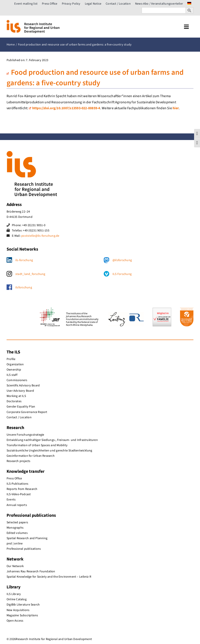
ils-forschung (24, 260)
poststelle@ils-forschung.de (40, 236)
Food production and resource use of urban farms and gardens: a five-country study (95, 78)
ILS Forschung (122, 274)
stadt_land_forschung (30, 274)
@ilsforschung (122, 260)
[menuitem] (189, 4)
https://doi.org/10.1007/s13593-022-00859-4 (65, 108)
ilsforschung (24, 287)
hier (176, 108)
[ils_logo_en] (33, 22)
